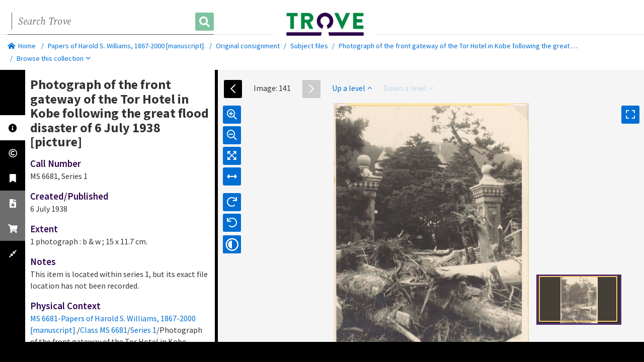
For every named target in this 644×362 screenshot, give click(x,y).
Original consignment (248, 46)
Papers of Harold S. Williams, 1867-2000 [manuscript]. (127, 46)
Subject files (309, 46)
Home (22, 46)
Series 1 (143, 330)
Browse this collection (54, 58)
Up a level (352, 88)
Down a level (408, 88)
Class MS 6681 (104, 330)
